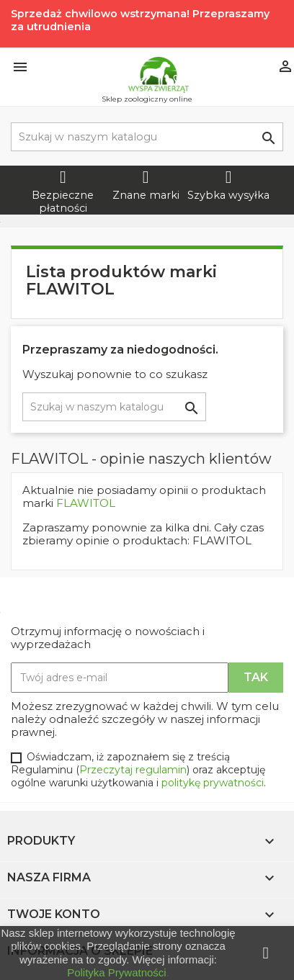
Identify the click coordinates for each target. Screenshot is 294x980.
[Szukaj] (147, 137)
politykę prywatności (213, 783)
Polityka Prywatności (117, 972)
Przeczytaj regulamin (133, 770)
